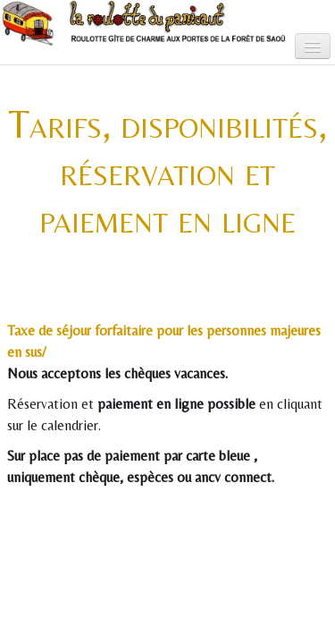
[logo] (28, 38)
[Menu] (313, 46)
